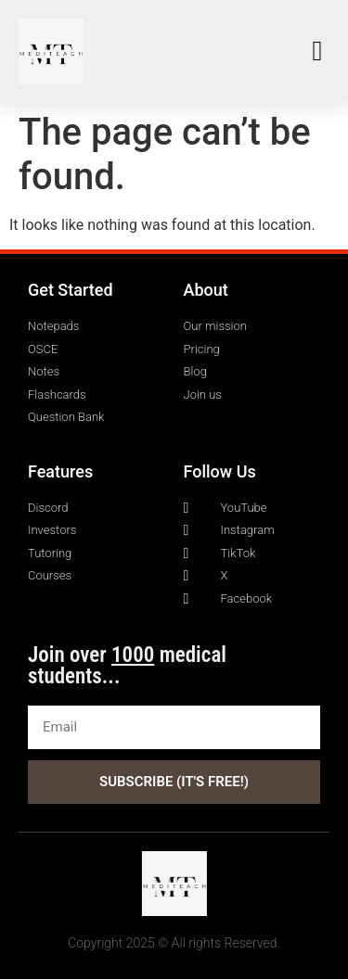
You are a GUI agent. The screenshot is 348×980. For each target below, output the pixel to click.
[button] (317, 51)
